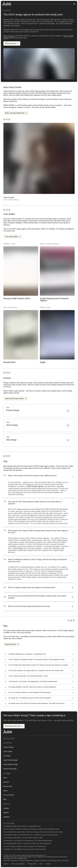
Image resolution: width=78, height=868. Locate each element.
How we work (8, 786)
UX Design (7, 756)
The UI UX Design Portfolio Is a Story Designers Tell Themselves (25, 846)
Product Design (8, 747)
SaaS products (40, 91)
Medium (6, 813)
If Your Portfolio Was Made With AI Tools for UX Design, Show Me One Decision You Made (33, 832)
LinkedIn (6, 808)
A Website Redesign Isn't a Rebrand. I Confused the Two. (22, 826)
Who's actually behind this (16, 113)
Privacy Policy (32, 864)
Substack (6, 817)
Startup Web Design (10, 769)
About (5, 791)
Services (6, 782)
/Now (41, 864)
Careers (6, 864)
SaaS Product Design (10, 760)
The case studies (13, 237)
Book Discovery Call (14, 726)
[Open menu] (74, 4)
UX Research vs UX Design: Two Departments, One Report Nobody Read (28, 841)
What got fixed (12, 43)
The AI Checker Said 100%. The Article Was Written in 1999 (23, 838)
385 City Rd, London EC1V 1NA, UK (34, 855)
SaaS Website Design (11, 764)
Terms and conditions (18, 864)
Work (5, 778)
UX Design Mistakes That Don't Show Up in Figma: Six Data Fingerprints (27, 843)
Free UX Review (9, 795)
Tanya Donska (9, 36)
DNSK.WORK (18, 548)
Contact (48, 864)
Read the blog (12, 644)
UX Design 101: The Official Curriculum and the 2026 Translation (25, 849)
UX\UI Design (8, 751)
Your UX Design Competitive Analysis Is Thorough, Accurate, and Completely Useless (31, 829)
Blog (5, 799)
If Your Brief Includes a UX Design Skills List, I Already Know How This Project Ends (31, 835)
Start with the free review (16, 399)
